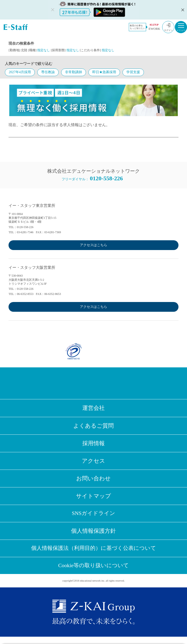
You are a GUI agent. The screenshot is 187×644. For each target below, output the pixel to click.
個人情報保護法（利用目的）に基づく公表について (93, 554)
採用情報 (93, 445)
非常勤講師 (74, 72)
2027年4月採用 (20, 72)
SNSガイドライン (93, 518)
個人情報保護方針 (93, 536)
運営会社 (93, 408)
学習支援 (133, 72)
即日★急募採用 (104, 72)
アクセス (93, 463)
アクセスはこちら (93, 245)
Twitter (85, 383)
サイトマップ (93, 499)
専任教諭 (48, 72)
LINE (102, 383)
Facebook (69, 383)
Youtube (118, 383)
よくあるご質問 (93, 427)
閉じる (182, 10)
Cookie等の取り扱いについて (94, 572)
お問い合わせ (93, 481)
